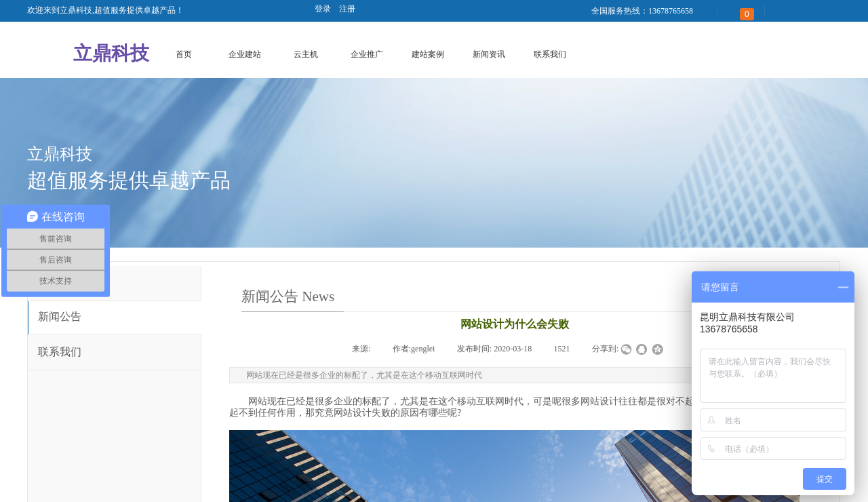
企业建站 (245, 54)
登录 (323, 9)
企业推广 (367, 54)
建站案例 (428, 54)
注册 (347, 9)
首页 (184, 54)
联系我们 (550, 54)
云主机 (306, 54)
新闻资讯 (489, 54)
